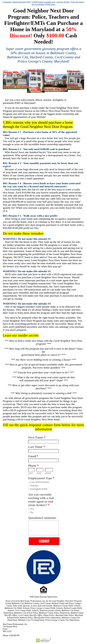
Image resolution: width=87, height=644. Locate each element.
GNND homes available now (44, 2)
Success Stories (63, 2)
